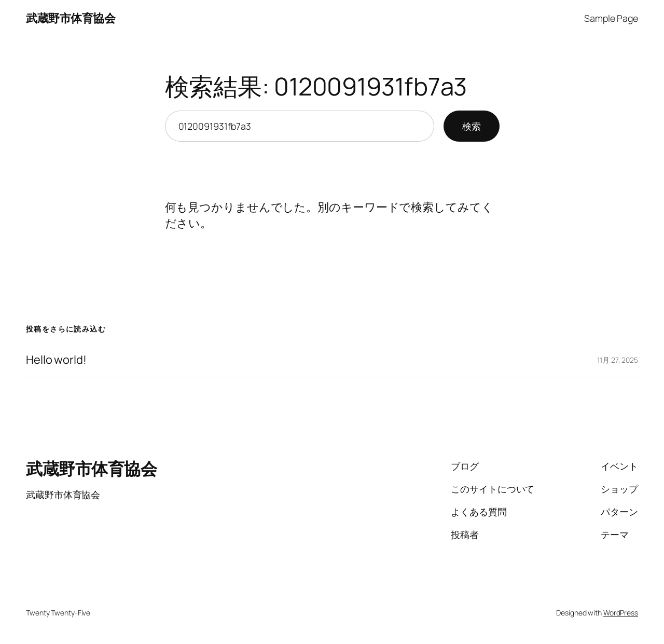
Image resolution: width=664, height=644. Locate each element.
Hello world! (56, 360)
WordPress (621, 613)
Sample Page (611, 18)
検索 (472, 126)
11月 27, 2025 (618, 360)
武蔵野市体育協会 (71, 18)
